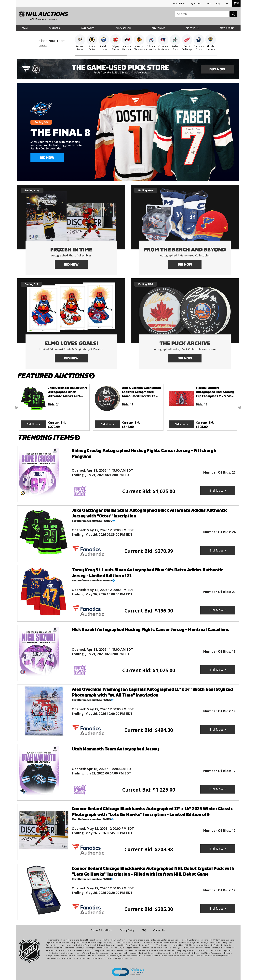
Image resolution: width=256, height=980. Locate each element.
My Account (196, 4)
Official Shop (179, 4)
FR (227, 4)
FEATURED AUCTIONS (56, 376)
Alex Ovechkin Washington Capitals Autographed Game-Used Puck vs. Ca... (141, 392)
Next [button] (240, 407)
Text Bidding (227, 28)
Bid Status (192, 28)
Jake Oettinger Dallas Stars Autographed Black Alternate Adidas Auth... (68, 392)
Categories (88, 28)
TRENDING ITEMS (49, 438)
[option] (54, 407)
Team (25, 28)
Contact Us (159, 930)
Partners (54, 28)
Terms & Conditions (102, 930)
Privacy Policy (127, 930)
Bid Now (32, 424)
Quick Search (123, 28)
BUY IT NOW (158, 28)
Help (218, 4)
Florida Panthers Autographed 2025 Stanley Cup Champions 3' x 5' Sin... (215, 392)
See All (43, 46)
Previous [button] (16, 407)
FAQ (209, 4)
